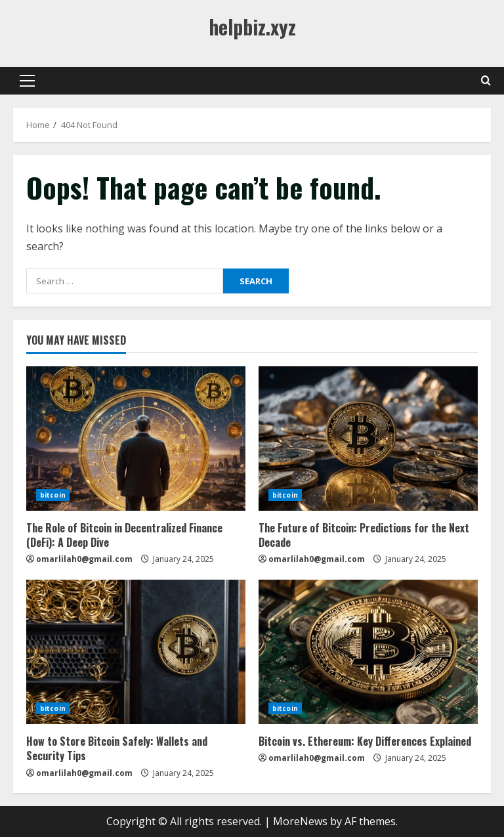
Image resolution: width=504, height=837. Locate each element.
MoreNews (300, 821)
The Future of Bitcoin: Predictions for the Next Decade (364, 535)
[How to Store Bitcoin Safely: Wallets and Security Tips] (136, 652)
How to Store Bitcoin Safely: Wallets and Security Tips (117, 748)
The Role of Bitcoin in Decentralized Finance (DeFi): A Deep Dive (124, 535)
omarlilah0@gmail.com (84, 559)
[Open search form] (486, 81)
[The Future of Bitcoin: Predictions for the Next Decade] (368, 439)
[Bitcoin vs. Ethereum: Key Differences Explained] (368, 652)
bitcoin (53, 495)
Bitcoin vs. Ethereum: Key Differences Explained (365, 741)
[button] (27, 81)
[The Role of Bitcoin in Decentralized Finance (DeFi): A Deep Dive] (136, 439)
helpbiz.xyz (252, 27)
